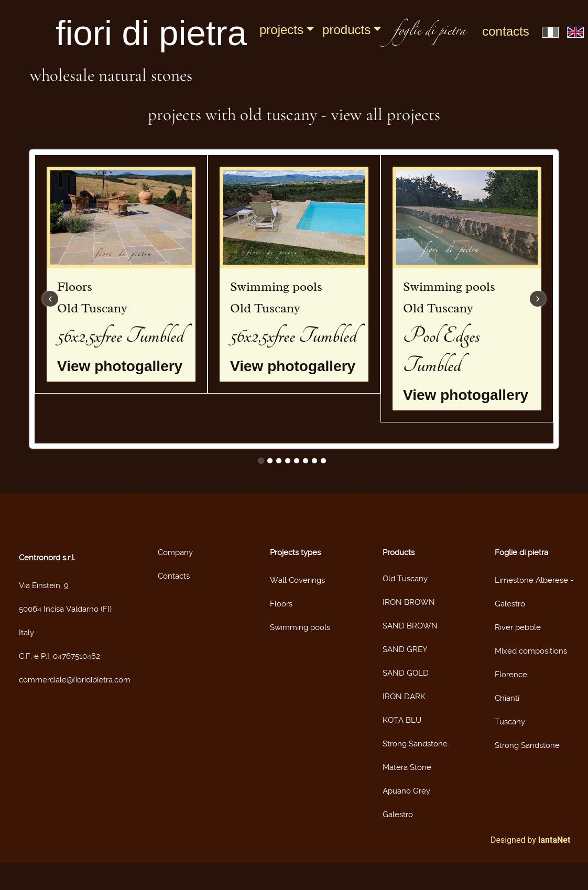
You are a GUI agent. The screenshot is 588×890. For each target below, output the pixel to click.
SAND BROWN (410, 626)
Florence (511, 675)
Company (175, 552)
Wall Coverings (297, 580)
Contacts (505, 31)
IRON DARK (404, 697)
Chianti (507, 698)
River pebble (518, 627)
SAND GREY (405, 649)
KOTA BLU (402, 720)
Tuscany (510, 722)
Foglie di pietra (521, 552)
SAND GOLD (406, 673)
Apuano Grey (406, 791)
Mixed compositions (531, 651)
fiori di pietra (151, 33)
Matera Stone (407, 767)
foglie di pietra (429, 32)
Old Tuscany (405, 579)
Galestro (398, 815)
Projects (281, 30)
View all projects (386, 115)
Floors (281, 604)
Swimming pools (300, 627)
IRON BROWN (409, 602)
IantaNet (554, 840)
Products (346, 30)
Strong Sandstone (415, 744)
